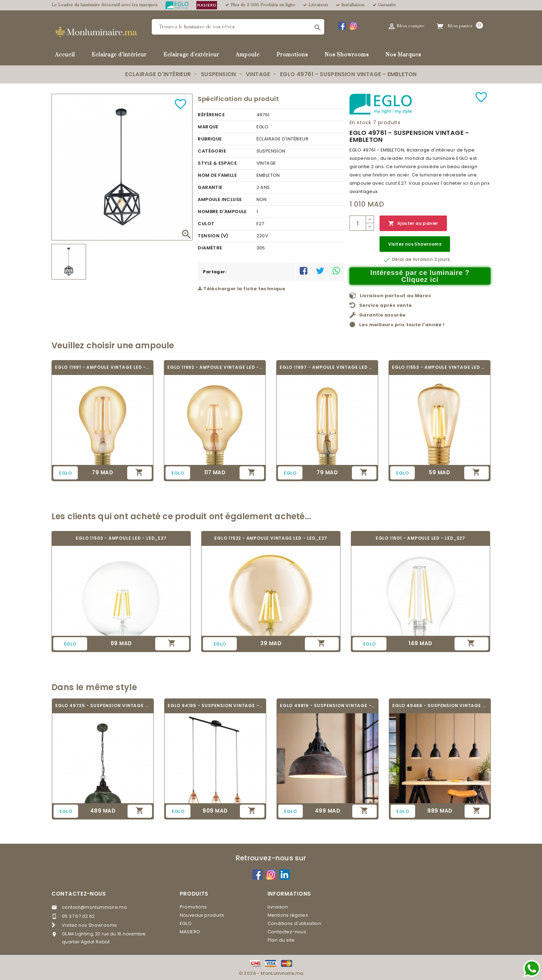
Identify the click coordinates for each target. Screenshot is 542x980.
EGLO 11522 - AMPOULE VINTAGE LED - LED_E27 (271, 538)
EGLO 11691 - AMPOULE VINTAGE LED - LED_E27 (102, 367)
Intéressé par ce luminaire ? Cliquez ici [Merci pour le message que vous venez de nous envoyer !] (420, 276)
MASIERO (190, 932)
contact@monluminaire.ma (94, 907)
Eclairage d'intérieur (119, 55)
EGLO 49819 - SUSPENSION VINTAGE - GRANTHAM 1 (328, 706)
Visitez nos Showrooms (415, 244)
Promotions (292, 55)
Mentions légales (288, 915)
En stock (361, 122)
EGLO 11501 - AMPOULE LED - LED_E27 (420, 538)
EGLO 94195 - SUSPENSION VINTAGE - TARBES (215, 706)
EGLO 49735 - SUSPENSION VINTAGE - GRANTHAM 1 (103, 706)
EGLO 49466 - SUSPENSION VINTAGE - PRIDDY (440, 706)
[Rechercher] (238, 27)
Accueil (65, 55)
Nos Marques (403, 55)
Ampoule (248, 55)
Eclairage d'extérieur (191, 55)
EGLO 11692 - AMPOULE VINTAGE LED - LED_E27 (215, 367)
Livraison (278, 907)
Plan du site (281, 940)
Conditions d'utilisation (295, 923)
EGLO (186, 923)
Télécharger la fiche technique (241, 289)
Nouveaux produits (202, 915)
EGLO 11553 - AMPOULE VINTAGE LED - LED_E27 (440, 367)
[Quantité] (358, 223)
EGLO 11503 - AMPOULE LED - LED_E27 (121, 538)
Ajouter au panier (413, 224)
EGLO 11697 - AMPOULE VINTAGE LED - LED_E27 (327, 367)
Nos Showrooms (347, 55)
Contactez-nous (79, 894)
